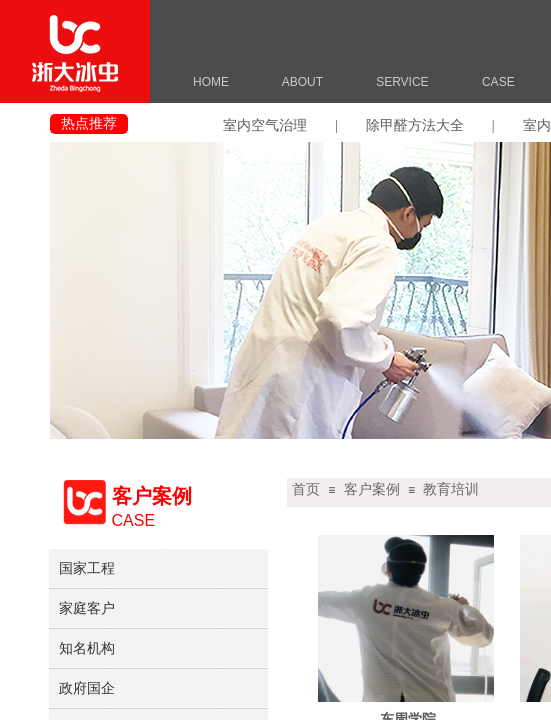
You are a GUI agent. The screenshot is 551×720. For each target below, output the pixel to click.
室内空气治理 (265, 125)
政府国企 (87, 688)
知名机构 (87, 648)
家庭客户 (87, 608)
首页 (306, 489)
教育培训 (451, 489)
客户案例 (372, 489)
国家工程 (87, 568)
